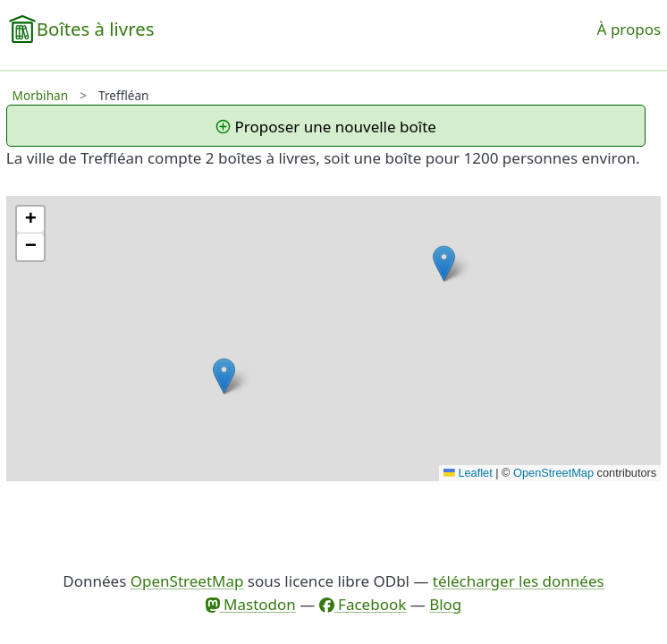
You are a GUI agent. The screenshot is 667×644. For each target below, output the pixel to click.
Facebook (363, 604)
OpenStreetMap (553, 473)
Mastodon (251, 604)
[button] (444, 263)
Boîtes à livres (96, 29)
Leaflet (468, 473)
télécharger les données (519, 581)
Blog (445, 604)
